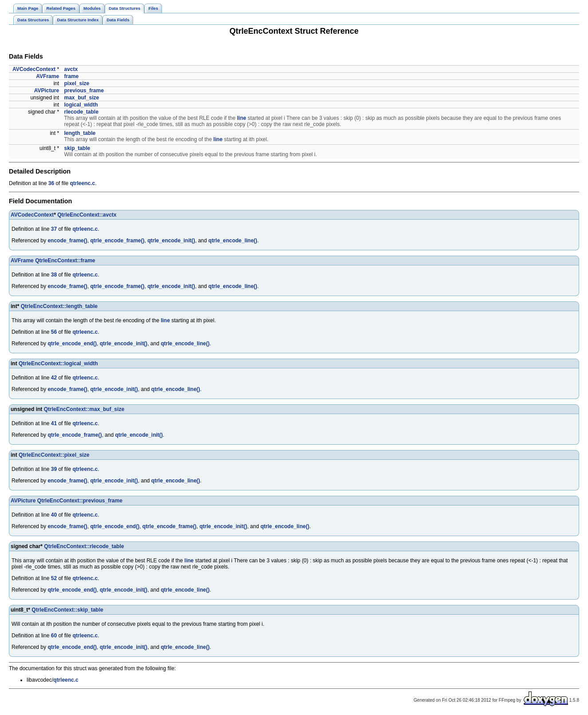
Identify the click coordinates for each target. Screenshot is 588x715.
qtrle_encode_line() (233, 241)
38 (54, 275)
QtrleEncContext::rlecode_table (84, 546)
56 (54, 332)
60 (54, 636)
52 (54, 578)
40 (54, 515)
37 (54, 229)
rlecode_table (81, 112)
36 (51, 183)
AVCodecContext (34, 69)
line (242, 118)
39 (54, 469)
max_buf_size (81, 98)
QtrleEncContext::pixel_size (54, 455)
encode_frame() (67, 241)
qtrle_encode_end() (72, 344)
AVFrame (47, 76)
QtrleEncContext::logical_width (58, 363)
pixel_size (77, 83)
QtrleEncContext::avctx (87, 215)
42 (54, 378)
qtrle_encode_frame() (117, 241)
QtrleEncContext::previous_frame (80, 501)
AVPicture (47, 91)
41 (54, 423)
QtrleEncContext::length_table (59, 306)
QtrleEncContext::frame (65, 261)
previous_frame (84, 91)
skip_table (77, 148)
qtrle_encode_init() (171, 241)
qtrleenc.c (82, 183)
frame (71, 76)
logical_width (81, 105)
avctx (71, 69)
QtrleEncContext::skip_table (67, 610)
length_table (80, 133)
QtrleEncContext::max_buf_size (84, 409)
